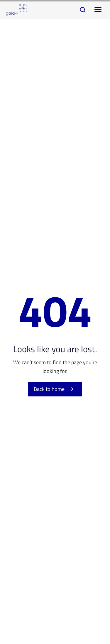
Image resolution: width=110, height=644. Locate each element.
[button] (83, 10)
